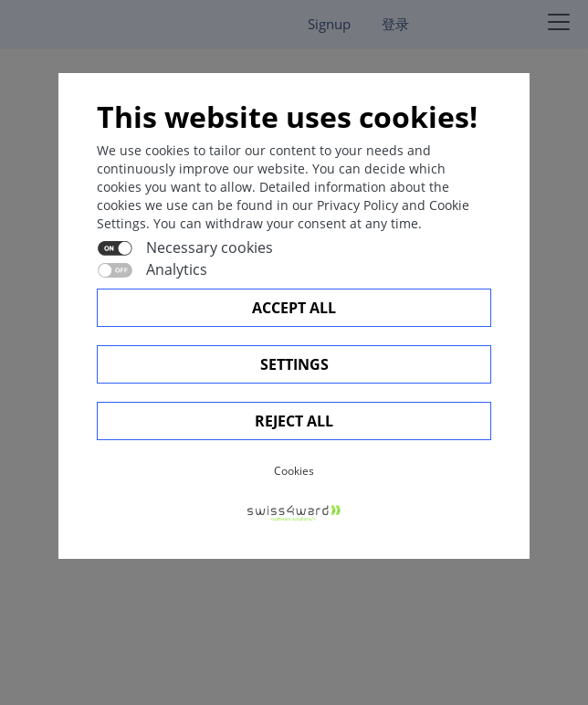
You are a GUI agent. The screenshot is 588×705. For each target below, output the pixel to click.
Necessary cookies (210, 247)
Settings (294, 364)
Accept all (294, 308)
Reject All (294, 421)
